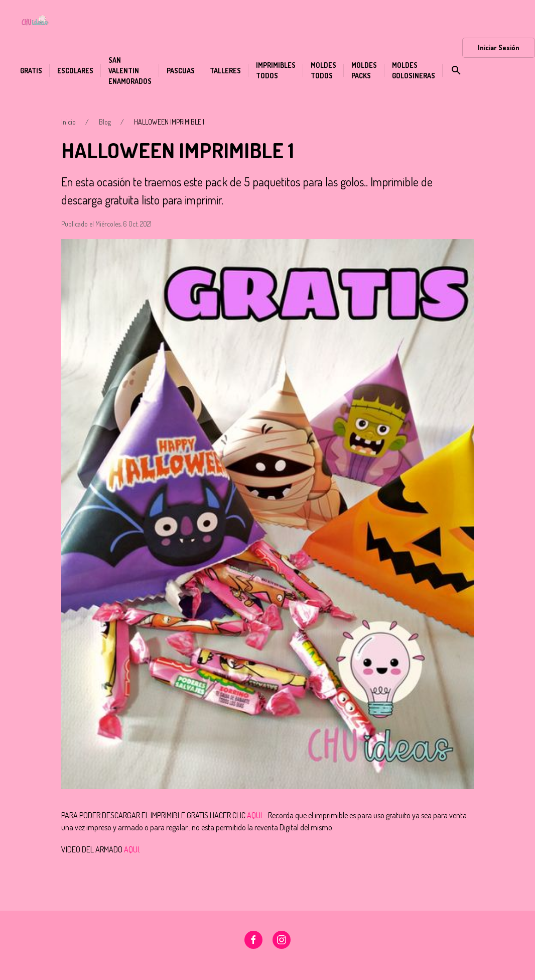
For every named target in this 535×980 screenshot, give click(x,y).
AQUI (254, 815)
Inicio (69, 122)
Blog (105, 122)
